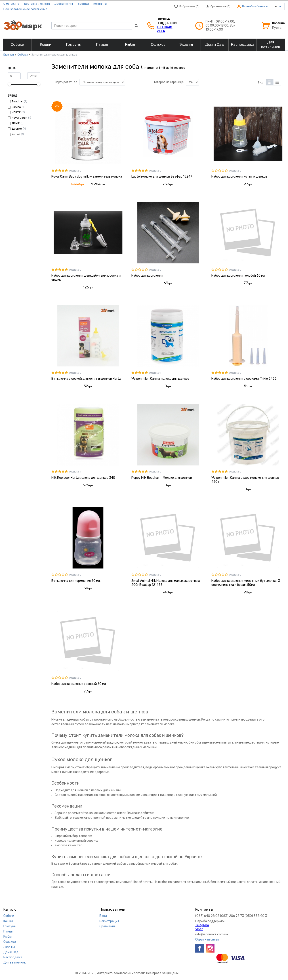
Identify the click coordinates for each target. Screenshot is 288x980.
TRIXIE (16, 123)
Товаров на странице (169, 82)
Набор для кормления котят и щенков (239, 177)
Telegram (164, 27)
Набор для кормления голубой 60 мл (238, 276)
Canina (16, 107)
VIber (161, 31)
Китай (16, 134)
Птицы (8, 931)
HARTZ (16, 112)
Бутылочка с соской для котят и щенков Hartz (86, 379)
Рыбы (7, 937)
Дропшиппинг (64, 4)
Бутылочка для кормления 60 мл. (76, 581)
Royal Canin (19, 118)
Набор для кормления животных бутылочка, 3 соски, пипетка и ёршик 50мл (246, 583)
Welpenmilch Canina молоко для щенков (160, 379)
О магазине (11, 4)
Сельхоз (10, 942)
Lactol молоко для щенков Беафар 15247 (162, 177)
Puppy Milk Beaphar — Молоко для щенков (162, 478)
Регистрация (109, 921)
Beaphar (17, 101)
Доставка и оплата (37, 4)
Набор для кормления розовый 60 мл (79, 684)
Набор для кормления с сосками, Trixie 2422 (244, 379)
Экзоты (9, 947)
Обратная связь (207, 940)
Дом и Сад (11, 952)
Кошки (8, 921)
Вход (103, 916)
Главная (9, 55)
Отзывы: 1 (155, 373)
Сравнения (107, 926)
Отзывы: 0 (75, 171)
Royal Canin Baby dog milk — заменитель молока (87, 177)
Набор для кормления (147, 276)
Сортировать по (66, 82)
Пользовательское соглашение (25, 9)
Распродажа (13, 957)
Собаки (23, 55)
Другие (17, 129)
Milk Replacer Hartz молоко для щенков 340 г (84, 478)
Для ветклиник (15, 962)
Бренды (83, 4)
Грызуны (10, 926)
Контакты (100, 4)
